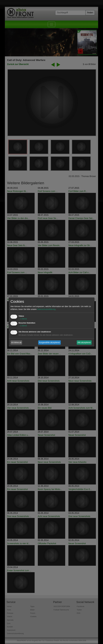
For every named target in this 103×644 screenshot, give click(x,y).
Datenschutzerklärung (46, 309)
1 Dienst (23, 319)
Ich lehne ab (16, 342)
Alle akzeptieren (84, 342)
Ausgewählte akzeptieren (49, 342)
